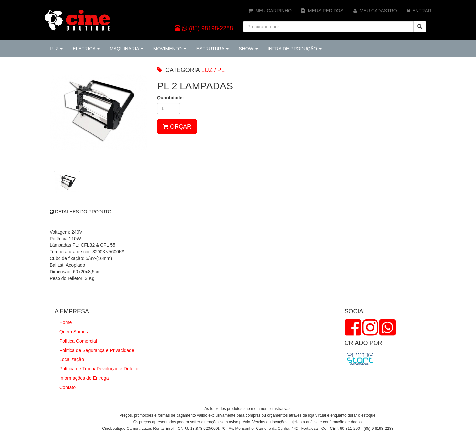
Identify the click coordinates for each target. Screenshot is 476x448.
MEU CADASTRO (375, 11)
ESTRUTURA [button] (213, 49)
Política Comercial (78, 341)
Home (66, 322)
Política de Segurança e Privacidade (97, 350)
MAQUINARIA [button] (127, 49)
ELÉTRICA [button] (86, 49)
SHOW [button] (248, 49)
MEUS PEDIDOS (322, 11)
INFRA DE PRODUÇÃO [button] (295, 49)
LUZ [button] (56, 49)
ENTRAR (419, 11)
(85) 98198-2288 (211, 28)
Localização (72, 359)
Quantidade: (171, 98)
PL (221, 70)
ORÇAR (177, 127)
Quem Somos (74, 332)
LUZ (207, 70)
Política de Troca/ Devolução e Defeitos (100, 369)
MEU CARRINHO (270, 11)
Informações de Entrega (84, 378)
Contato (68, 387)
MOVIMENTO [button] (170, 49)
